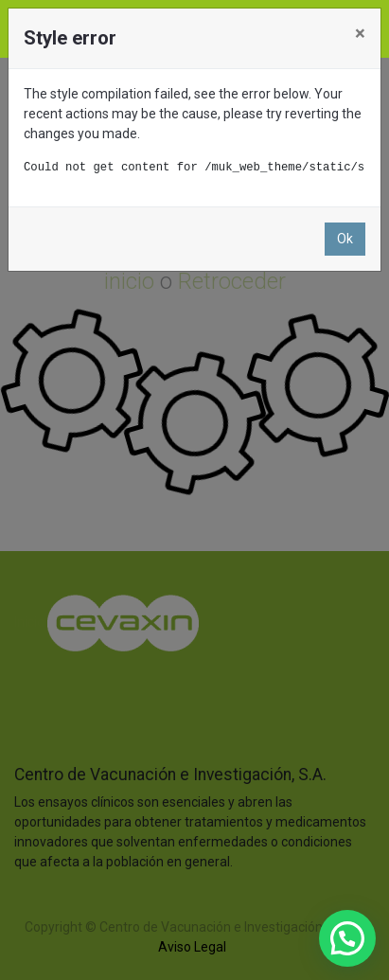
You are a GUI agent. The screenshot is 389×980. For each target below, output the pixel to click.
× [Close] (360, 33)
